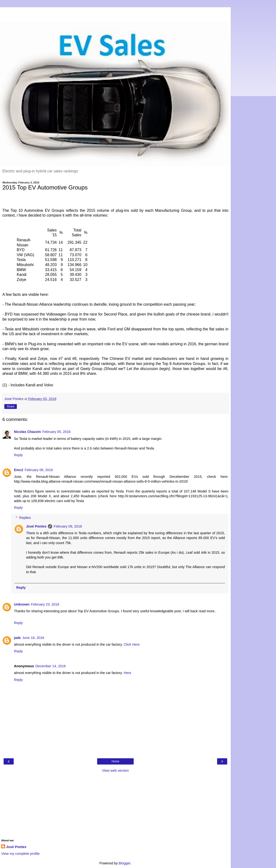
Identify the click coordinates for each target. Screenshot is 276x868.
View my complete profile (20, 854)
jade (17, 638)
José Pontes (36, 526)
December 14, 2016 (50, 666)
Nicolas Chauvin (27, 432)
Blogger (125, 863)
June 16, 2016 (33, 638)
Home (115, 761)
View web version (115, 771)
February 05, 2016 (56, 432)
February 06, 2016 (39, 470)
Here (127, 673)
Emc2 (19, 470)
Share (11, 407)
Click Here (132, 644)
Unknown (22, 604)
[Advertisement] (115, 13)
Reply (18, 455)
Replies (25, 518)
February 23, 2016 (45, 604)
